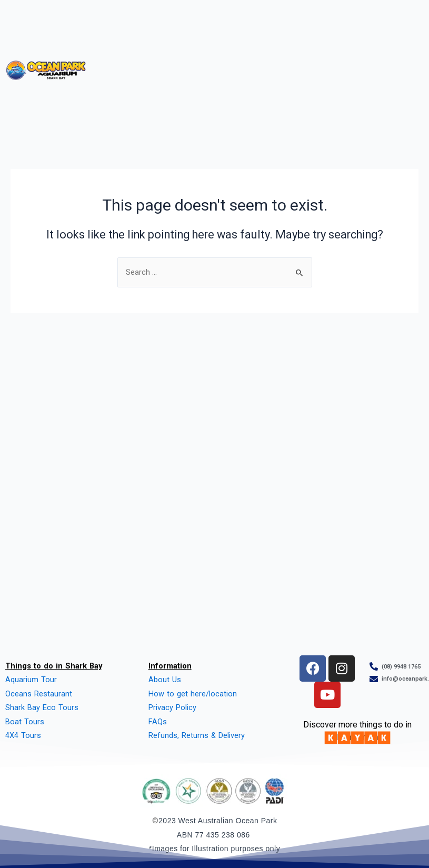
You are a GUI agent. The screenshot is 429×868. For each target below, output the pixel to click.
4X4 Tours (23, 735)
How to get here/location (193, 694)
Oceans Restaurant (39, 694)
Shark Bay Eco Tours (42, 707)
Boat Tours (25, 722)
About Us (165, 680)
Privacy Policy (172, 707)
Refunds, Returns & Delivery (197, 735)
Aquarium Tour (31, 680)
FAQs (158, 722)
